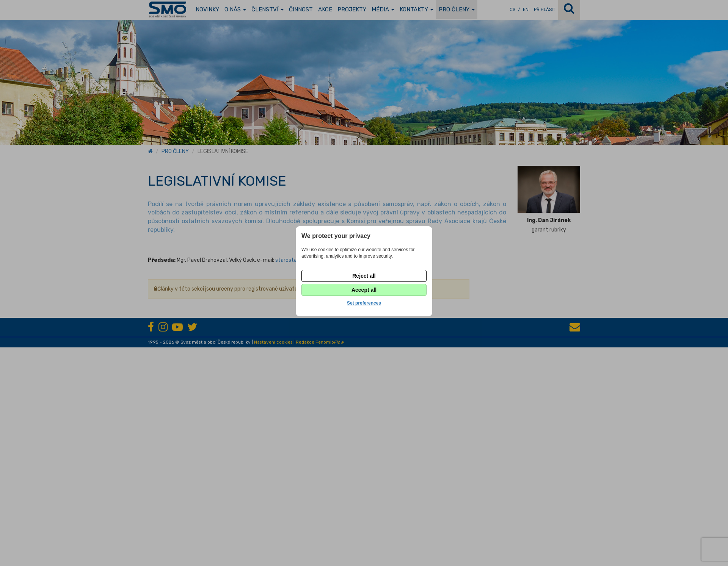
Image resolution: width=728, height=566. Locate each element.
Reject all (364, 276)
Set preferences (364, 303)
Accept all (364, 290)
